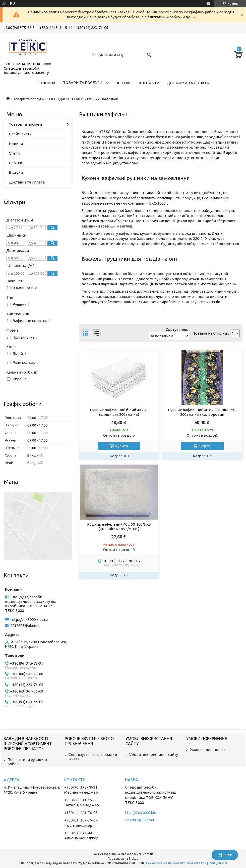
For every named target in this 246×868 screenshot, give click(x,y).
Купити (122, 446)
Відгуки (16, 172)
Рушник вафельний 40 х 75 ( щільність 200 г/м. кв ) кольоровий (202, 412)
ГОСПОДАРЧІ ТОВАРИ (66, 99)
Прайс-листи (20, 134)
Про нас (124, 83)
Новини (16, 144)
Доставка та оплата (188, 83)
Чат (225, 855)
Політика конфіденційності (207, 863)
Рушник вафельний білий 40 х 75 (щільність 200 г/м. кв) (119, 412)
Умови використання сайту (154, 755)
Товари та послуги (83, 83)
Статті (14, 153)
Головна (46, 83)
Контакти (149, 83)
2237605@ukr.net (25, 626)
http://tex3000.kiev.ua (29, 620)
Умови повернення (207, 749)
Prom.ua (148, 854)
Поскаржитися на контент (165, 863)
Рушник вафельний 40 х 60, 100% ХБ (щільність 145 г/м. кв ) (119, 527)
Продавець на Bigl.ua (123, 859)
